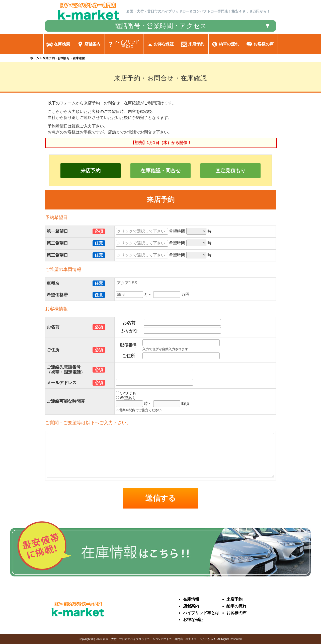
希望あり (126, 398)
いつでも (126, 393)
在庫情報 (191, 599)
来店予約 (91, 171)
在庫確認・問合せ (160, 171)
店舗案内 (191, 606)
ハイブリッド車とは (201, 613)
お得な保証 (193, 620)
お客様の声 (236, 613)
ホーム (35, 58)
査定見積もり (230, 171)
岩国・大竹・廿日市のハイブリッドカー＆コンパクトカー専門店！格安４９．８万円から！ (159, 639)
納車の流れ (236, 606)
